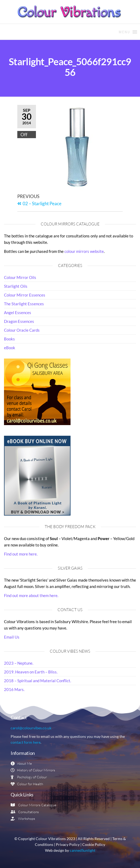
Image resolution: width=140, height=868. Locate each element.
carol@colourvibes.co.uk (31, 728)
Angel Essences (18, 312)
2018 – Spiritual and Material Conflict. (38, 681)
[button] (124, 32)
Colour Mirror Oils (20, 277)
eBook (10, 348)
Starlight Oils (16, 286)
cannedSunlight (83, 850)
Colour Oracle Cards (22, 330)
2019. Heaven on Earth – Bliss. (31, 672)
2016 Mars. (14, 689)
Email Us (12, 637)
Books (9, 339)
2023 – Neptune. (19, 663)
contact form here (26, 742)
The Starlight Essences (24, 304)
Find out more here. (21, 554)
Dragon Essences (19, 321)
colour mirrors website (84, 251)
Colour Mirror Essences (25, 295)
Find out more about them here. (31, 595)
